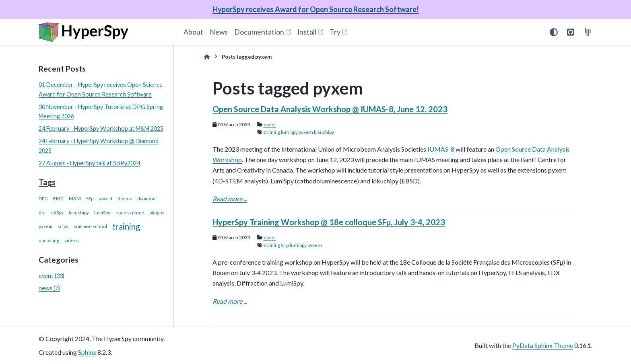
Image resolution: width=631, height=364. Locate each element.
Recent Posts (62, 69)
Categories (59, 260)
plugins (157, 213)
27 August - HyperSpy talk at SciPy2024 (89, 163)
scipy (63, 226)
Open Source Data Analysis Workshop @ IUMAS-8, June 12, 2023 (330, 109)
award (106, 198)
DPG (43, 198)
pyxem (45, 226)
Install (307, 32)
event (270, 124)
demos (125, 198)
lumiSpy (102, 213)
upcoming (49, 240)
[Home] (207, 57)
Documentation (259, 32)
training (126, 226)
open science (130, 213)
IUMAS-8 (441, 149)
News (219, 32)
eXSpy (57, 213)
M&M (75, 198)
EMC (58, 198)
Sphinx (87, 352)
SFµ (90, 198)
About (193, 32)
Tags (47, 182)
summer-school (90, 226)
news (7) (49, 288)
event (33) (52, 276)
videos (72, 240)
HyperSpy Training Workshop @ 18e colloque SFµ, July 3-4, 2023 (329, 222)
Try (335, 32)
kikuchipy (79, 213)
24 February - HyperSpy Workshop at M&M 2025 (101, 129)
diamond (146, 198)
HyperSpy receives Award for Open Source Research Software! (316, 9)
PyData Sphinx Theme (543, 345)
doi (42, 213)
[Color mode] (554, 32)
